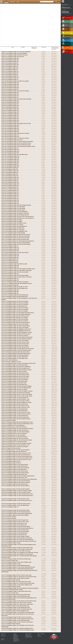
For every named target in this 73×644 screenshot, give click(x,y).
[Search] (47, 2)
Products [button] (13, 2)
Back (18, 2)
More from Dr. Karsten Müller (55, 48)
